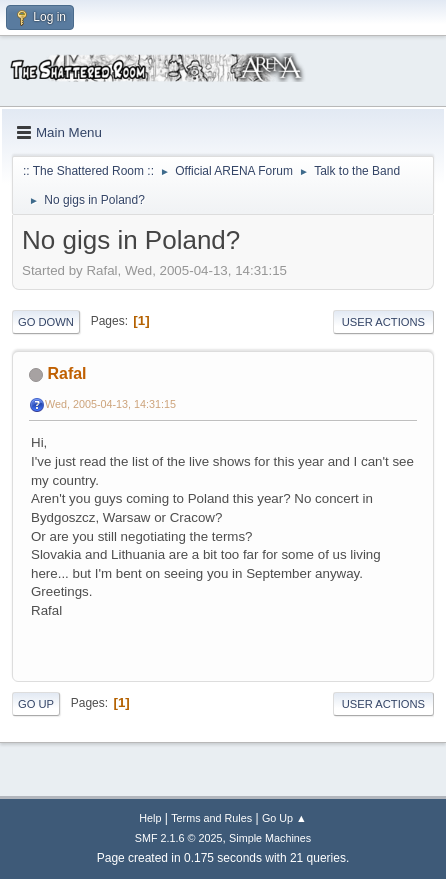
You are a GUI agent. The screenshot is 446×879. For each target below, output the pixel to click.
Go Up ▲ (284, 818)
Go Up (36, 704)
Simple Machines (270, 838)
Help (150, 818)
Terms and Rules (211, 818)
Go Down (46, 322)
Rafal (66, 373)
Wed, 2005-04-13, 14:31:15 (110, 404)
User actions (383, 322)
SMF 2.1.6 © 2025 (179, 838)
